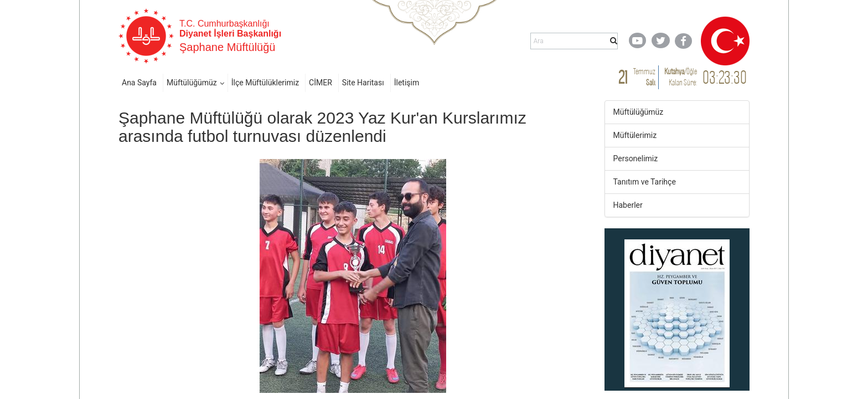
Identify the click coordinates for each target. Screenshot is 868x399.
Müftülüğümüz (192, 83)
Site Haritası (363, 83)
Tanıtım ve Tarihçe (645, 182)
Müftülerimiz (635, 135)
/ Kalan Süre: (681, 77)
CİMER (321, 83)
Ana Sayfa (139, 83)
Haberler (628, 205)
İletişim (407, 83)
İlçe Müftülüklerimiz (265, 83)
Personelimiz (636, 158)
